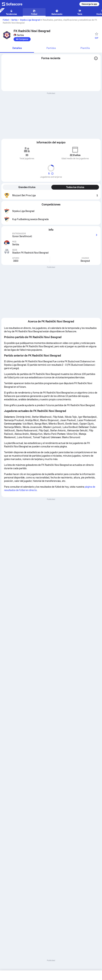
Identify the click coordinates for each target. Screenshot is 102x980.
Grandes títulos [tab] (27, 187)
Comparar (22, 39)
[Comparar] (22, 39)
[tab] (17, 48)
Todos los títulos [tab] (75, 187)
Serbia (14, 20)
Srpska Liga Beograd (30, 20)
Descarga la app (89, 4)
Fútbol (6, 20)
